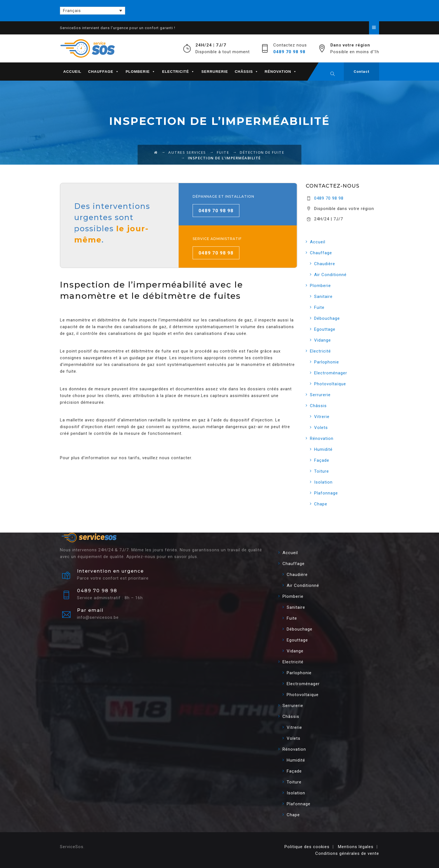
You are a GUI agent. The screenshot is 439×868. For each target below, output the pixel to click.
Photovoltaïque (330, 384)
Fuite (319, 307)
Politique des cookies (307, 847)
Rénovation (281, 72)
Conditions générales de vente (347, 853)
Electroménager (331, 373)
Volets (321, 428)
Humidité (323, 449)
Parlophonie (327, 362)
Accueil (72, 72)
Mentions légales (356, 847)
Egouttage (325, 329)
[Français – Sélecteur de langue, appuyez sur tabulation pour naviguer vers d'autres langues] (93, 11)
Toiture (322, 471)
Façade (322, 460)
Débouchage (327, 318)
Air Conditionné (330, 275)
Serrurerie (215, 72)
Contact (361, 72)
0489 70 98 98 (289, 52)
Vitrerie (322, 417)
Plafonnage (326, 493)
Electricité (178, 72)
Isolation (323, 482)
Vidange (323, 340)
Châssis (247, 72)
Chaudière (325, 264)
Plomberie (141, 72)
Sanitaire (323, 297)
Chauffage (104, 72)
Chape (321, 504)
